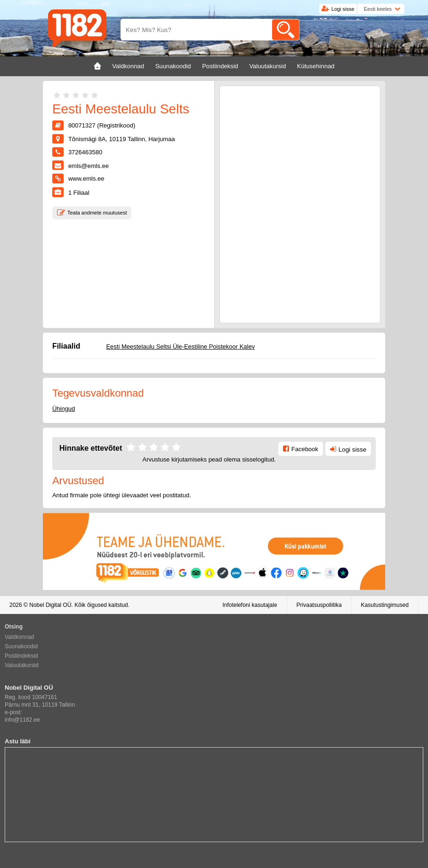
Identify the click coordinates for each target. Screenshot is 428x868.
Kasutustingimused (385, 605)
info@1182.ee (22, 720)
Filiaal (79, 193)
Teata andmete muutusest (97, 213)
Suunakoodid (21, 646)
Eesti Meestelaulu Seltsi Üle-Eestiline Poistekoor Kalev (180, 346)
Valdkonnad (20, 637)
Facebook (305, 449)
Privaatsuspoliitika (319, 605)
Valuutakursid (22, 665)
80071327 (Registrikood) (102, 125)
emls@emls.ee (89, 166)
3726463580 (85, 152)
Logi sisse (343, 9)
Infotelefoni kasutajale (250, 605)
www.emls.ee (86, 179)
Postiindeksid (21, 656)
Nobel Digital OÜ (50, 605)
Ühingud (64, 409)
